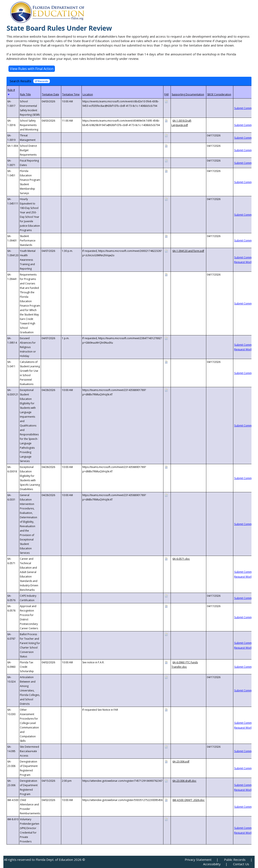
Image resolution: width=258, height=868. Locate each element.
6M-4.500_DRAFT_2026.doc (189, 800)
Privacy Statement (198, 860)
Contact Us (241, 864)
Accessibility (212, 864)
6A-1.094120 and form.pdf (188, 251)
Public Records (235, 860)
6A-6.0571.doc (181, 559)
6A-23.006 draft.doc (184, 781)
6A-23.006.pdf (181, 762)
